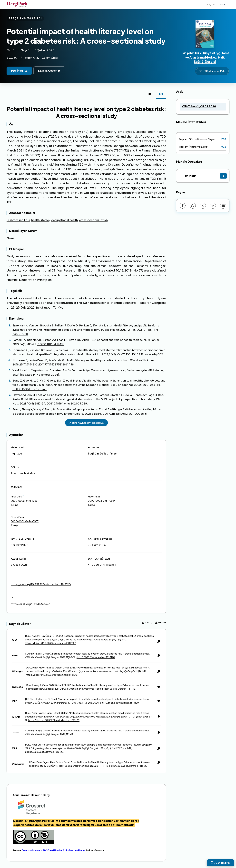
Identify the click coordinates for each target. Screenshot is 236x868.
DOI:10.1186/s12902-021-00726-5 (125, 414)
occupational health (65, 220)
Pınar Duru (13, 58)
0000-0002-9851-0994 (102, 501)
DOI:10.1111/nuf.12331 (50, 344)
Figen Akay (32, 58)
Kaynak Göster (49, 71)
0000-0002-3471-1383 (24, 501)
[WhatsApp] (193, 206)
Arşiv (180, 91)
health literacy (41, 220)
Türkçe (210, 5)
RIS (145, 623)
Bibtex (161, 623)
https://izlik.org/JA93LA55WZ (30, 604)
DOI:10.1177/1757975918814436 (53, 365)
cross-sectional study (94, 220)
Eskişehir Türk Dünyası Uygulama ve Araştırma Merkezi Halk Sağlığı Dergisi (205, 57)
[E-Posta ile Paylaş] (223, 206)
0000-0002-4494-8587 (25, 521)
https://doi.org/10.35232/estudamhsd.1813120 (41, 584)
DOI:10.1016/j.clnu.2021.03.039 (67, 404)
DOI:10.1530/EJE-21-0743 (29, 389)
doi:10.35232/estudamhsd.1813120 (96, 657)
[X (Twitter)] (203, 206)
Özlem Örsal (50, 58)
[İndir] (223, 176)
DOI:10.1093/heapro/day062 (144, 354)
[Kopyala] (158, 641)
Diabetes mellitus (18, 220)
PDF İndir (19, 71)
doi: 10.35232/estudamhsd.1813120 (119, 703)
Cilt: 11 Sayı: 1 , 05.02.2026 (199, 106)
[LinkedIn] (213, 206)
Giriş (223, 5)
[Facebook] (183, 206)
